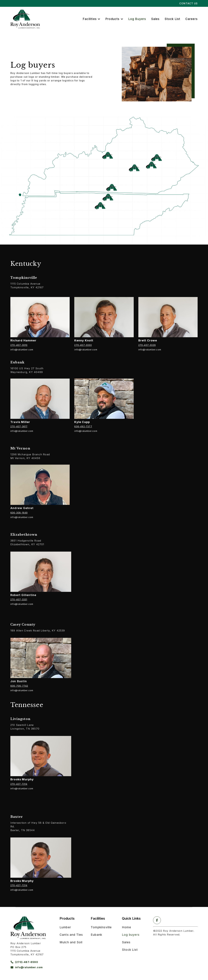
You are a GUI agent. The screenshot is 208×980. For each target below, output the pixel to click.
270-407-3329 (147, 345)
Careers (191, 19)
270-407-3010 (19, 345)
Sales (155, 19)
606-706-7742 (19, 686)
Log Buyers (137, 19)
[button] (92, 19)
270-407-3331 (19, 599)
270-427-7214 (19, 784)
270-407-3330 (83, 345)
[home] (25, 19)
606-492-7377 (83, 426)
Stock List (172, 19)
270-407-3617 (19, 426)
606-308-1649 (19, 513)
